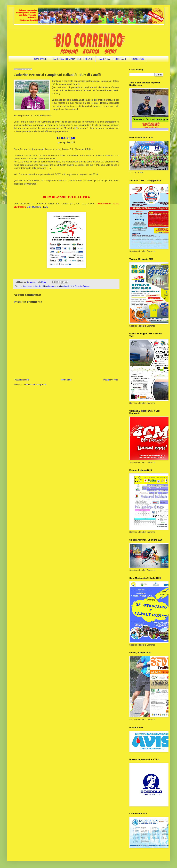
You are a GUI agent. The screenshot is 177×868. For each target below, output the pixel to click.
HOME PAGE (40, 59)
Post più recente (22, 380)
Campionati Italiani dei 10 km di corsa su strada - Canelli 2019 (48, 286)
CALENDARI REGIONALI (112, 59)
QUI (16, 181)
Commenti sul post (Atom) (34, 385)
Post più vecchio (111, 380)
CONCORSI (138, 59)
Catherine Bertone (82, 286)
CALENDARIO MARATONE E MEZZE (73, 59)
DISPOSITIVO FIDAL (38, 207)
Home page (66, 380)
